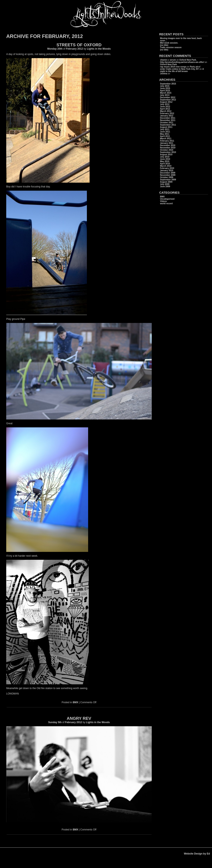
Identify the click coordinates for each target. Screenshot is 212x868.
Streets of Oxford (79, 45)
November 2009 (168, 175)
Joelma (164, 74)
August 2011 (166, 127)
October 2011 (167, 123)
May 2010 (165, 161)
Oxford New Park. (188, 60)
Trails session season (171, 47)
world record (166, 204)
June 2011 (165, 132)
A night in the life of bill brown (182, 70)
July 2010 (165, 157)
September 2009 (168, 180)
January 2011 (167, 143)
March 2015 (166, 93)
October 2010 (167, 150)
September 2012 (168, 100)
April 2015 (165, 91)
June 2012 (165, 107)
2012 (80, 49)
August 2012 (166, 102)
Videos (163, 201)
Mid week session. (169, 43)
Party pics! (195, 67)
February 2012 (167, 113)
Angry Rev (79, 718)
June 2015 (165, 88)
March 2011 (166, 139)
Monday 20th (55, 49)
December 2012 (168, 97)
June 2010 (165, 159)
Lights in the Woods (99, 49)
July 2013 (165, 95)
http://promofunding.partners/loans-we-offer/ (182, 62)
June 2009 (165, 186)
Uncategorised (167, 199)
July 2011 (165, 129)
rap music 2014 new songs (173, 67)
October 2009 (167, 177)
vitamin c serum (168, 60)
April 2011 (165, 136)
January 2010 (167, 171)
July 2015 (165, 86)
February (71, 49)
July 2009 (165, 184)
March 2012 (166, 111)
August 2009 (166, 182)
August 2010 (166, 155)
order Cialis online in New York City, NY (179, 69)
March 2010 (166, 166)
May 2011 (165, 134)
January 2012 (167, 116)
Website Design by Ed (197, 854)
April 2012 (165, 109)
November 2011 (168, 120)
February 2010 (167, 168)
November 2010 (168, 148)
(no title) (164, 45)
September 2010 (168, 152)
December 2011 (168, 118)
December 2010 (168, 145)
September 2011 (168, 125)
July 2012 (165, 104)
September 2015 (168, 84)
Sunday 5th (55, 722)
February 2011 (167, 141)
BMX (76, 702)
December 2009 (168, 173)
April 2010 (165, 164)
